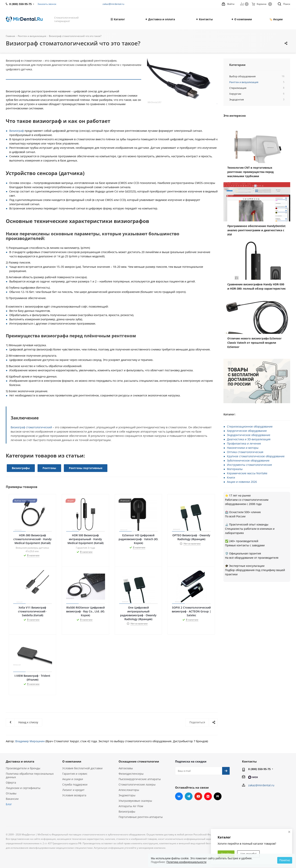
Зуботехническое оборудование (248, 460)
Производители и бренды (23, 768)
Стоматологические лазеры (137, 784)
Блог (9, 804)
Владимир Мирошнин (30, 741)
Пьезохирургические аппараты (140, 779)
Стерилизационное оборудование (250, 426)
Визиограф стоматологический (31, 427)
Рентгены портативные (86, 468)
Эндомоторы (127, 795)
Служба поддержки (75, 784)
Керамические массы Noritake (247, 473)
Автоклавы (126, 768)
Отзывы (11, 793)
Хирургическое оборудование (247, 431)
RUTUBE (218, 796)
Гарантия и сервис (75, 774)
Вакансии (12, 799)
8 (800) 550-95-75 (259, 769)
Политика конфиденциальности (186, 862)
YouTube (198, 796)
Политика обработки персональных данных (30, 775)
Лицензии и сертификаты (23, 788)
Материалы (235, 469)
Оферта (11, 783)
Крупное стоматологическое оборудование (256, 456)
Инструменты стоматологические (249, 465)
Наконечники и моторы (243, 448)
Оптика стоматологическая (245, 452)
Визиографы (21, 468)
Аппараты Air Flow (131, 806)
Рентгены (49, 468)
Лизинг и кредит (73, 790)
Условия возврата (74, 795)
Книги (231, 477)
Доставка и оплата (20, 761)
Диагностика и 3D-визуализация (249, 439)
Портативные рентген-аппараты (141, 817)
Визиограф (17, 131)
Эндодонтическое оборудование (249, 435)
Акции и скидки (73, 779)
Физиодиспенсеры (131, 774)
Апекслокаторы (129, 790)
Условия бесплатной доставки (82, 768)
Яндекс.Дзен (208, 796)
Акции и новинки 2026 (242, 482)
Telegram (189, 796)
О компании (72, 761)
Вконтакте (179, 796)
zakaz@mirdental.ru (113, 4)
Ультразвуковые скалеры (135, 801)
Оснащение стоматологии (139, 761)
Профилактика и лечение (244, 443)
